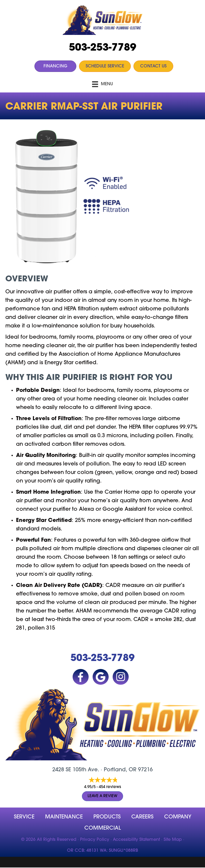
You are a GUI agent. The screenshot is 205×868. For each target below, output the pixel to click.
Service (24, 817)
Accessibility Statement (136, 840)
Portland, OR (120, 770)
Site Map (173, 840)
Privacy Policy (95, 840)
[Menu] (102, 84)
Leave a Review (102, 796)
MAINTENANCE (64, 817)
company (178, 817)
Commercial (103, 828)
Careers (142, 817)
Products (107, 817)
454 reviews (110, 787)
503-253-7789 (102, 48)
